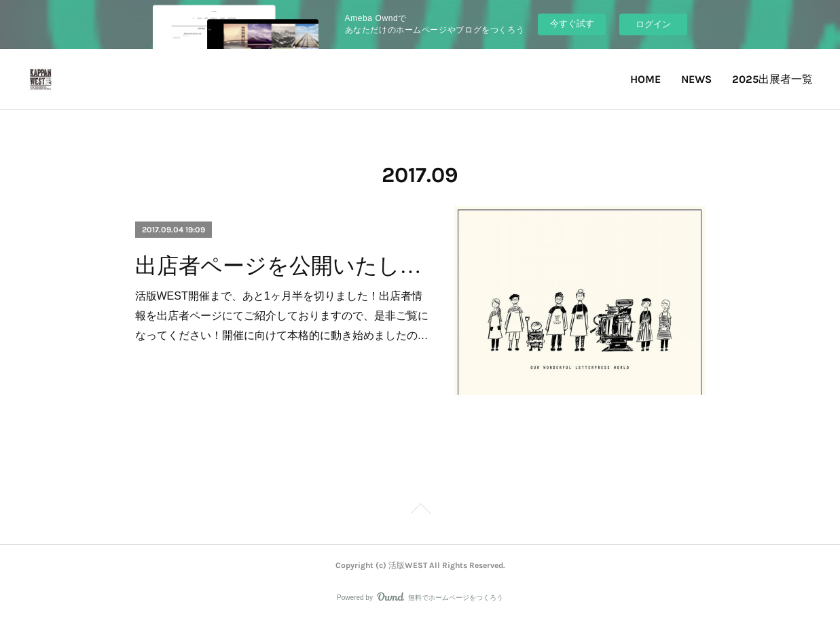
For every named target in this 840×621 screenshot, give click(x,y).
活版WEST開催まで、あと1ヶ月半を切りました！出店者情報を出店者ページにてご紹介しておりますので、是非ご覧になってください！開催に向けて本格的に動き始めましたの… (282, 316)
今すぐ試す (572, 23)
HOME (645, 79)
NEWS (696, 79)
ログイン (653, 24)
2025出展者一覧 (772, 79)
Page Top (420, 511)
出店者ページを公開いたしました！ (283, 266)
